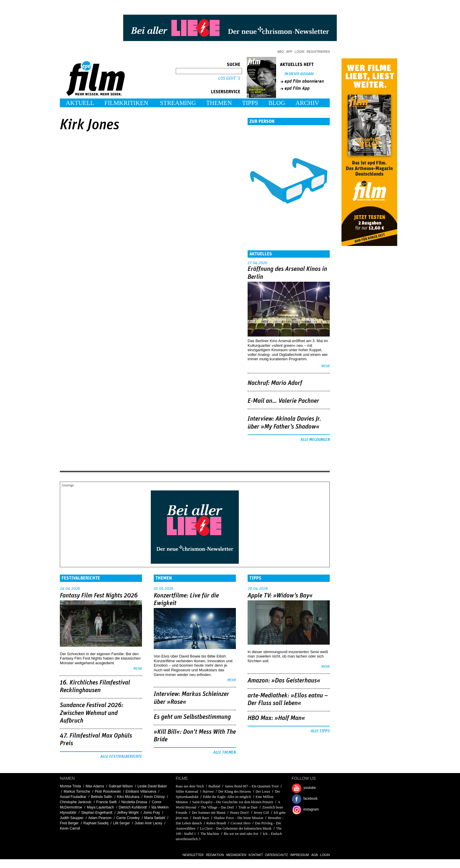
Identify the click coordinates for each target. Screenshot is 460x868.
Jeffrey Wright (128, 813)
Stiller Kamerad (187, 791)
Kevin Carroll (70, 828)
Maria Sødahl (155, 818)
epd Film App (297, 88)
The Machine (210, 834)
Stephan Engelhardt (97, 813)
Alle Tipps (320, 731)
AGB (314, 855)
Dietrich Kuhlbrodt (133, 807)
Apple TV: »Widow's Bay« (280, 596)
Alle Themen (225, 753)
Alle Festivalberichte (121, 757)
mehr (325, 366)
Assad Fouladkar (73, 797)
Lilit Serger (122, 823)
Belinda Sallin (102, 797)
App (289, 52)
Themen (219, 103)
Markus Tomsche (77, 791)
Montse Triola (70, 786)
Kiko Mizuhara (128, 797)
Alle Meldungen (315, 440)
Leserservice (226, 92)
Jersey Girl (261, 813)
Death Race (201, 818)
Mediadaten (236, 855)
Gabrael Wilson (121, 786)
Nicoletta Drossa (134, 802)
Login (300, 52)
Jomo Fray (152, 813)
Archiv (307, 103)
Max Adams (95, 786)
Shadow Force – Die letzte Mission (238, 818)
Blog (277, 103)
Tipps (250, 103)
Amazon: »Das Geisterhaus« (284, 681)
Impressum (300, 855)
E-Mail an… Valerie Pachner (283, 401)
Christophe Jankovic (76, 802)
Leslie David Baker (152, 786)
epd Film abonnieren (304, 81)
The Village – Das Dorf (217, 807)
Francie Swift (106, 802)
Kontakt (256, 855)
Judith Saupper (72, 818)
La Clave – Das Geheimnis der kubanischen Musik (236, 828)
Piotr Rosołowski (108, 791)
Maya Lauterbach (100, 807)
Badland (214, 786)
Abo (280, 52)
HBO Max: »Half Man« (276, 718)
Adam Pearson (100, 818)
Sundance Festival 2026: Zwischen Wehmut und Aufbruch (92, 713)
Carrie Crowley (128, 818)
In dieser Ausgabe (299, 74)
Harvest (208, 791)
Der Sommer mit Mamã (209, 813)
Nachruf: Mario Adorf (275, 383)
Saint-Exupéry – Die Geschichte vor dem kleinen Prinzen (233, 802)
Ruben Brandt (216, 823)
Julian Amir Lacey (148, 823)
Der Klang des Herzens (235, 791)
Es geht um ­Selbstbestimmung (192, 717)
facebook (311, 799)
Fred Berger (69, 823)
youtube (310, 788)
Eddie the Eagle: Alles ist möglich (227, 797)
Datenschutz (276, 855)
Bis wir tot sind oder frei (241, 834)
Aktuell (80, 103)
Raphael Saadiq (96, 823)
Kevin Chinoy (154, 797)
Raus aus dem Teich (190, 786)
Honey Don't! (240, 813)
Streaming (178, 103)
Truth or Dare (248, 807)
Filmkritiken (126, 103)
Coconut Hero (241, 823)
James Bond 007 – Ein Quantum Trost (252, 786)
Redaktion (215, 855)
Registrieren (318, 52)
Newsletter (193, 855)
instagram (311, 809)
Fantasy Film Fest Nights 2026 (99, 596)
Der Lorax (263, 791)
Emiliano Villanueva (141, 791)
